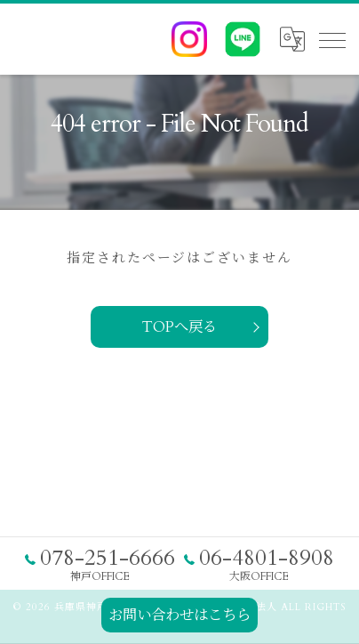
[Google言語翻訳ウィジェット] (291, 39)
